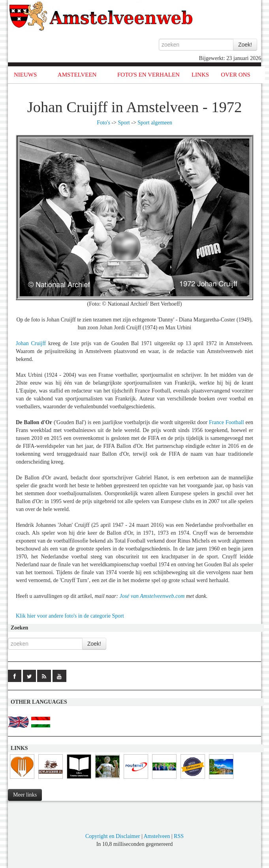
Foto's (103, 123)
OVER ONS (236, 75)
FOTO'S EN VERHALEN (149, 75)
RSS (179, 836)
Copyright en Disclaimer (113, 836)
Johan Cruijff (31, 343)
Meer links (25, 795)
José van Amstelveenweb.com (152, 596)
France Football (227, 422)
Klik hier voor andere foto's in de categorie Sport (70, 616)
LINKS (200, 75)
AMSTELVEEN (77, 75)
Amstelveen (157, 836)
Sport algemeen (155, 123)
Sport (124, 123)
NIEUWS (25, 75)
